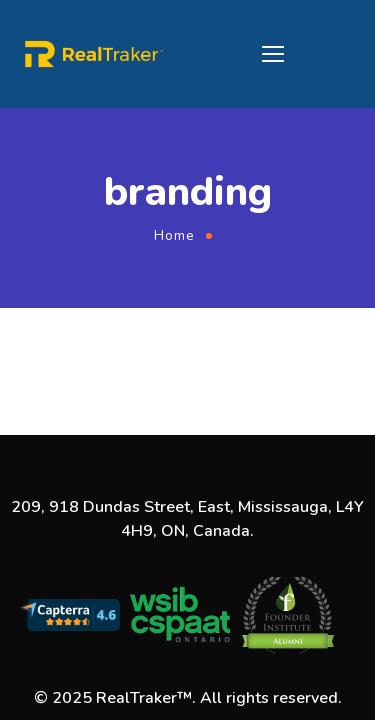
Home (174, 235)
